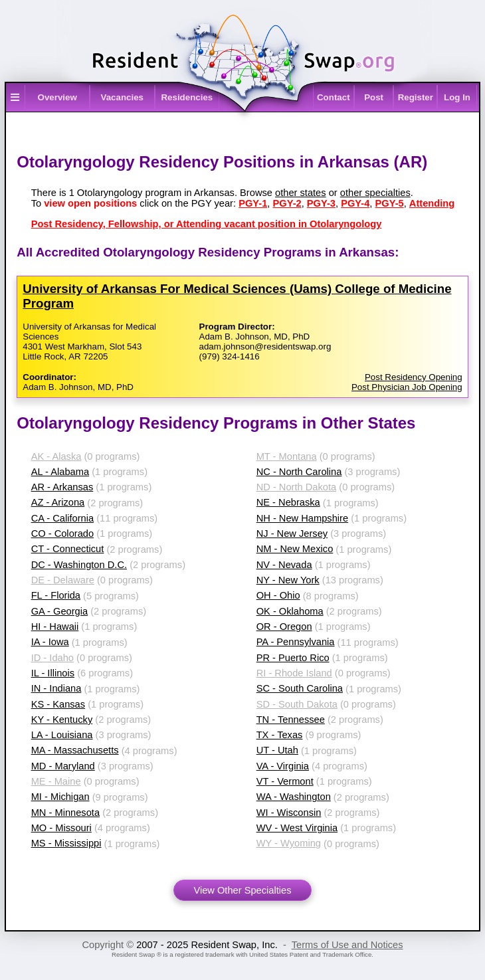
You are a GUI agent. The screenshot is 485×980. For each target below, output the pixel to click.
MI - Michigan (60, 797)
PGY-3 (321, 203)
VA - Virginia (283, 766)
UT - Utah (277, 750)
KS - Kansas (58, 704)
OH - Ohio (278, 595)
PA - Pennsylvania (296, 642)
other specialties (375, 193)
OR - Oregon (284, 627)
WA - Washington (294, 797)
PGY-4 (355, 203)
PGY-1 (253, 203)
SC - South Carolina (300, 688)
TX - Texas (280, 735)
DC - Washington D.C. (79, 565)
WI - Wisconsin (289, 813)
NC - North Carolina (299, 472)
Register (416, 97)
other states (301, 193)
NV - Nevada (284, 565)
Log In (457, 97)
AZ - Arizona (58, 502)
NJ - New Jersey (292, 534)
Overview (57, 97)
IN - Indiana (56, 688)
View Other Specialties (242, 890)
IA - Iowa (50, 642)
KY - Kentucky (62, 720)
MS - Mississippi (66, 843)
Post (374, 97)
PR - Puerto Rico (293, 658)
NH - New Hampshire (302, 518)
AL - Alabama (60, 472)
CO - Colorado (63, 534)
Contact (334, 97)
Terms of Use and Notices (347, 945)
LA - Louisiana (62, 735)
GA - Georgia (60, 611)
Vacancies (122, 97)
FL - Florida (56, 595)
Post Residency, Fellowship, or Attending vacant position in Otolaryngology (207, 224)
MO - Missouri (61, 828)
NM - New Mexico (295, 549)
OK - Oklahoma (290, 611)
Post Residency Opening (414, 377)
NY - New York (288, 580)
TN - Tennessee (291, 720)
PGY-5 (390, 203)
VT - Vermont (285, 781)
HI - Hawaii (55, 627)
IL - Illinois (53, 673)
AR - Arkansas (62, 487)
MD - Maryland (63, 766)
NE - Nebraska (288, 502)
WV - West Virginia (297, 828)
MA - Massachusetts (75, 750)
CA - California (63, 518)
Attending (432, 203)
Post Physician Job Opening (407, 387)
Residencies (187, 97)
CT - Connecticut (68, 549)
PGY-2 (287, 203)
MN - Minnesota (65, 813)
